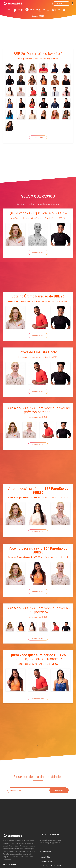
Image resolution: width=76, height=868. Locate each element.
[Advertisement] (38, 34)
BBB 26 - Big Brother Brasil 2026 (51, 866)
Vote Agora (38, 138)
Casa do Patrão (45, 857)
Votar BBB (61, 3)
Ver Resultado (38, 253)
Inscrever (59, 790)
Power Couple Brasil (46, 861)
